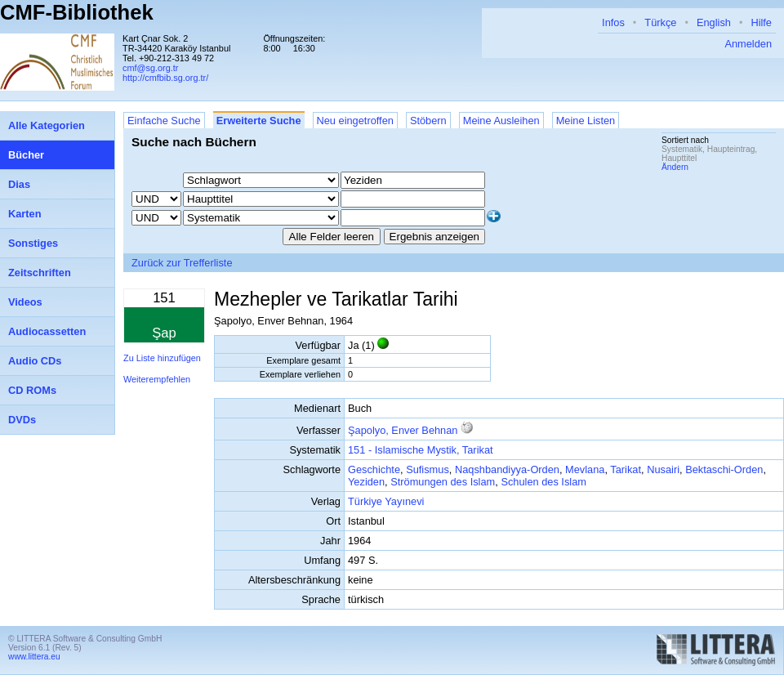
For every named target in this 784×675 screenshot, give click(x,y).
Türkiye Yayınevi (386, 501)
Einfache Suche (164, 121)
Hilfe (761, 22)
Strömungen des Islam (443, 482)
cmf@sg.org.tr (150, 68)
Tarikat (626, 469)
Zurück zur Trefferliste (182, 263)
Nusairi (663, 469)
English (714, 22)
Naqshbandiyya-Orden (507, 469)
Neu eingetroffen (355, 121)
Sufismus (428, 469)
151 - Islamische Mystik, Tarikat (421, 450)
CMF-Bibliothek (77, 12)
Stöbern (428, 121)
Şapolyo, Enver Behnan (403, 430)
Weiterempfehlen (157, 379)
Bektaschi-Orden (724, 469)
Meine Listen (586, 121)
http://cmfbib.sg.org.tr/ (165, 78)
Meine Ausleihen (501, 121)
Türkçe (660, 22)
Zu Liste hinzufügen (162, 358)
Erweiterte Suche (259, 121)
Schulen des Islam (543, 482)
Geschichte (374, 469)
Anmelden (748, 44)
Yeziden (366, 482)
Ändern (675, 167)
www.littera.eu (34, 657)
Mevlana (585, 469)
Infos (613, 22)
